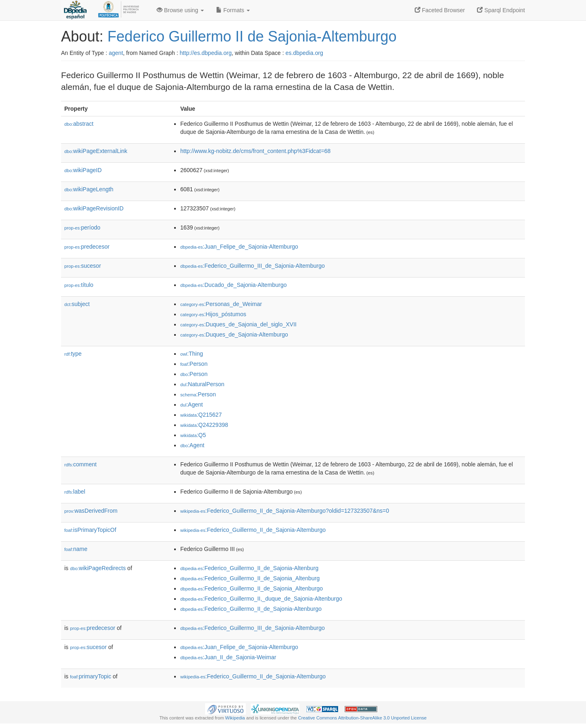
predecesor (87, 247)
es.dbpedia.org (305, 53)
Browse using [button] (180, 10)
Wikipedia (235, 718)
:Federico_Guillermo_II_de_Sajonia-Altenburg (249, 568)
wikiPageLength (89, 189)
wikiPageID (83, 170)
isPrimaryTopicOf (90, 530)
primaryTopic (91, 676)
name (76, 549)
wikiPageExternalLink (96, 151)
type (73, 354)
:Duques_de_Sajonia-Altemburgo (234, 334)
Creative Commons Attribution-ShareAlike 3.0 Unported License (362, 718)
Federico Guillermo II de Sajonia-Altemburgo (252, 36)
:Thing (192, 354)
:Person (194, 364)
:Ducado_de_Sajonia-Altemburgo (234, 285)
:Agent (191, 404)
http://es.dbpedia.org (206, 53)
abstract (79, 124)
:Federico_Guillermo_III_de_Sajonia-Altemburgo (253, 266)
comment (80, 464)
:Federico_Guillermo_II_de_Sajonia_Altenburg (250, 578)
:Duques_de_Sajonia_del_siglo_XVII (238, 324)
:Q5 (193, 435)
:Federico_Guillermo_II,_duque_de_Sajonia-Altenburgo (261, 599)
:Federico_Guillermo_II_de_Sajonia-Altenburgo (251, 609)
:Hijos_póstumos (213, 314)
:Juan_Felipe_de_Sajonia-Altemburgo (239, 247)
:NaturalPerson (202, 384)
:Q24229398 (204, 425)
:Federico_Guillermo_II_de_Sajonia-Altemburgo (253, 530)
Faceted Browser (440, 10)
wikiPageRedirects (98, 568)
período (82, 227)
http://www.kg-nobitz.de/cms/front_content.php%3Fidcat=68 (255, 151)
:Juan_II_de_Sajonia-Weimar (228, 657)
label (75, 492)
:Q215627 (201, 415)
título (79, 285)
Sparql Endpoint (501, 10)
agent (116, 53)
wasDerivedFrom (91, 511)
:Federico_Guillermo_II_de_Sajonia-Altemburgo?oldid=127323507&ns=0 (285, 511)
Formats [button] (233, 10)
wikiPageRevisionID (94, 208)
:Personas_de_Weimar (221, 304)
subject (77, 304)
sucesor (83, 266)
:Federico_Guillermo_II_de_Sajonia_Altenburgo (251, 588)
